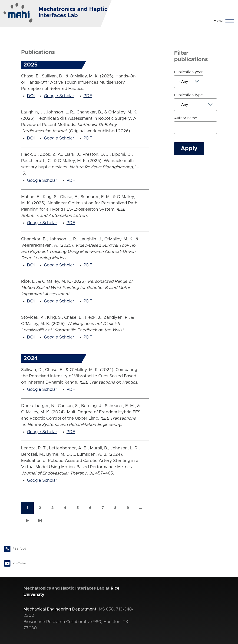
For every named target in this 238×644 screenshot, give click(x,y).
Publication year (188, 72)
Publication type (188, 95)
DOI (31, 96)
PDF (88, 96)
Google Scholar (59, 96)
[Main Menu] (222, 21)
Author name (186, 118)
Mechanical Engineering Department (60, 609)
